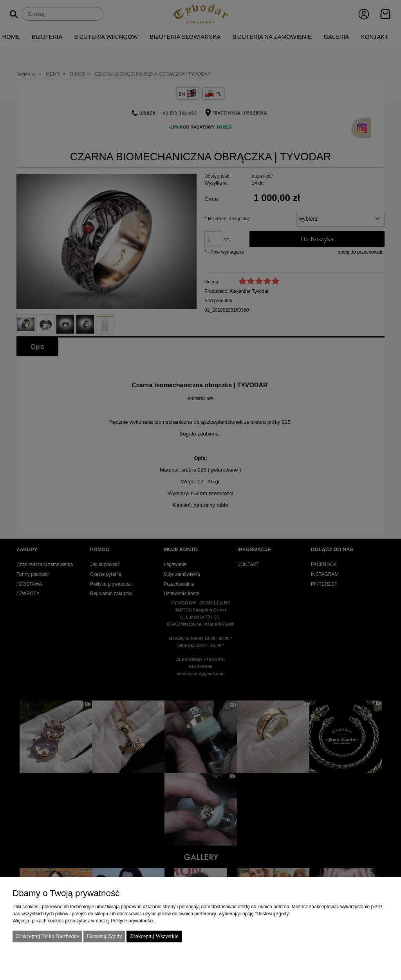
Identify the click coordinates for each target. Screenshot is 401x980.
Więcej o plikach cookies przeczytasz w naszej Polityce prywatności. (84, 921)
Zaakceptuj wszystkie (154, 936)
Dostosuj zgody (105, 936)
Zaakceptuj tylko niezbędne (47, 936)
